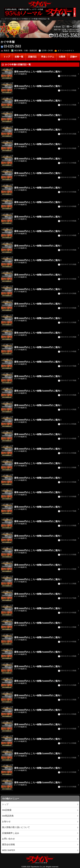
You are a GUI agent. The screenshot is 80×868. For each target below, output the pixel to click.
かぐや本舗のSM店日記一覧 (39, 19)
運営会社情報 (8, 845)
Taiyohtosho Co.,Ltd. (38, 867)
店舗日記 (32, 57)
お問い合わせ (8, 839)
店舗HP (74, 57)
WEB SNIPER (8, 850)
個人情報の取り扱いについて (16, 827)
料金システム (48, 57)
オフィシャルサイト (64, 51)
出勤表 (62, 57)
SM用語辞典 (8, 816)
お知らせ (6, 821)
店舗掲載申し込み (11, 833)
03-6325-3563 (11, 46)
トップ (7, 57)
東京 (15, 19)
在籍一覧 (19, 57)
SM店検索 (7, 810)
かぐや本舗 (23, 19)
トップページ (6, 19)
